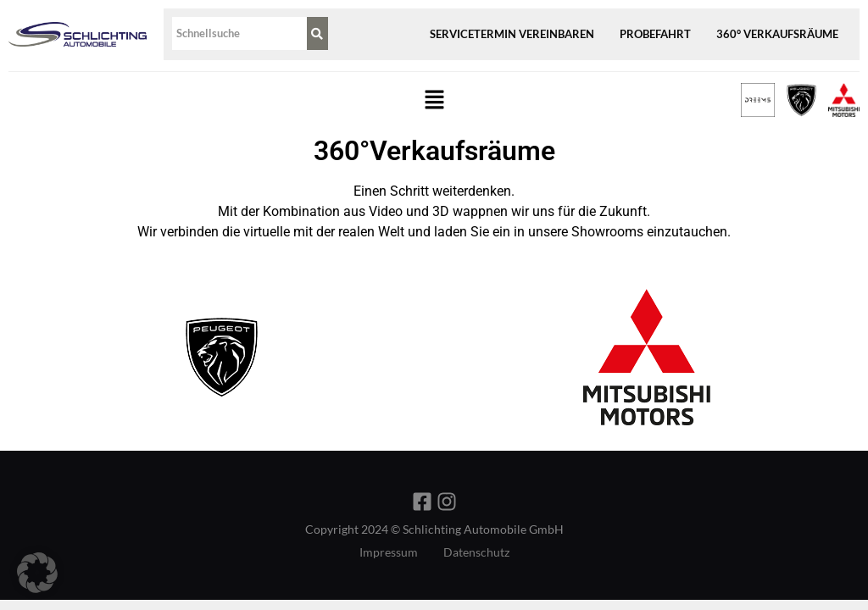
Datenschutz (476, 552)
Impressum (389, 552)
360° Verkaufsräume (777, 34)
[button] (434, 102)
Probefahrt (655, 34)
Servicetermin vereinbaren (512, 34)
